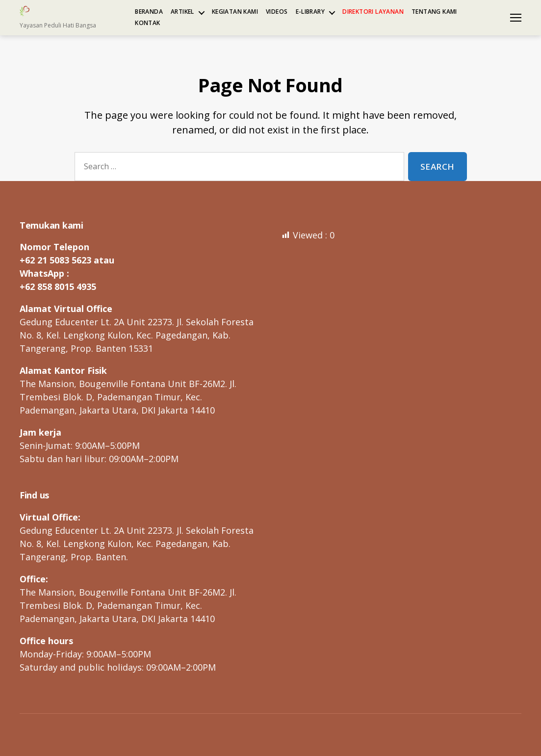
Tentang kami (434, 12)
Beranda (149, 12)
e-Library (310, 12)
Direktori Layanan (373, 12)
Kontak (147, 23)
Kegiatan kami (235, 12)
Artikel (182, 12)
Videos (277, 12)
